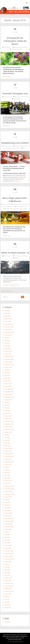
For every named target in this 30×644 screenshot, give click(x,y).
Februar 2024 (8, 384)
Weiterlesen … (7, 76)
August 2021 (8, 465)
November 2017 (9, 586)
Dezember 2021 (9, 454)
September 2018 (9, 559)
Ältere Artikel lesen (7, 291)
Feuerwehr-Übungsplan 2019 (15, 94)
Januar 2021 (8, 483)
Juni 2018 (7, 567)
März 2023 (8, 413)
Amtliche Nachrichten (17, 49)
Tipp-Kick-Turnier (23, 209)
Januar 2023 (8, 419)
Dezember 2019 (9, 519)
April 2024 (8, 378)
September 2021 (9, 462)
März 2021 (7, 478)
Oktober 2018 (8, 556)
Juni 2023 (7, 405)
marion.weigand (7, 146)
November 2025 (9, 327)
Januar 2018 (8, 581)
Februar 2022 (8, 448)
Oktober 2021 (8, 459)
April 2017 (7, 605)
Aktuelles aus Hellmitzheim (21, 47)
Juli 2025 (7, 338)
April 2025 (8, 346)
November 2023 (9, 392)
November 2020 (9, 489)
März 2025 (8, 349)
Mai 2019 (7, 537)
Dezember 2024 (9, 357)
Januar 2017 (8, 608)
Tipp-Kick (16, 209)
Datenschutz (7, 633)
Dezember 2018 (9, 551)
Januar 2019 (8, 548)
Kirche (25, 148)
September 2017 (9, 591)
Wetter (17, 258)
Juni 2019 (7, 535)
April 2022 (8, 443)
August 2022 (8, 432)
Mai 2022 (7, 440)
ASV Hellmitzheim (21, 206)
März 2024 (8, 381)
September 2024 (9, 365)
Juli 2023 (7, 402)
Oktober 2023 (9, 394)
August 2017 (8, 594)
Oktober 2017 (8, 589)
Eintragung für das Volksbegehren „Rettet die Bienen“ (15, 41)
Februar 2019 (8, 546)
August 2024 (8, 367)
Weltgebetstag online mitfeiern (15, 143)
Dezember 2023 (9, 389)
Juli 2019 (7, 532)
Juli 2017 (7, 597)
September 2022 (9, 429)
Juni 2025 (7, 340)
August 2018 (8, 562)
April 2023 (8, 411)
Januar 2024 (8, 386)
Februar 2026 (8, 319)
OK (8, 642)
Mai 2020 (7, 505)
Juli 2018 (7, 564)
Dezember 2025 (9, 324)
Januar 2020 (8, 516)
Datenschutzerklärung (18, 642)
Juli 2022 (7, 435)
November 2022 (9, 424)
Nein (11, 642)
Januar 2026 (8, 322)
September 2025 (9, 332)
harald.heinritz (7, 47)
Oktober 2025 (9, 330)
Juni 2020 (7, 502)
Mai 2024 (7, 375)
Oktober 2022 (9, 427)
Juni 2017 (7, 599)
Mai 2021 (7, 473)
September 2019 (9, 527)
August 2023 (8, 400)
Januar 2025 (8, 354)
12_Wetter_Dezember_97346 (11, 285)
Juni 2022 (7, 438)
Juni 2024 (7, 373)
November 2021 (9, 456)
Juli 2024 (7, 370)
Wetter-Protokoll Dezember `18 (15, 253)
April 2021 (7, 475)
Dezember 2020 (9, 486)
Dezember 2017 (9, 583)
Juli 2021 (7, 467)
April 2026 (8, 313)
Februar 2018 (8, 578)
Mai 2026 (7, 311)
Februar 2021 (8, 481)
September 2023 (9, 397)
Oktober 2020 (9, 492)
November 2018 (9, 554)
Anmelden (8, 622)
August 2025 (8, 335)
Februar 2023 (8, 416)
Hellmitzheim (17, 99)
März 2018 (7, 575)
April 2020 (8, 508)
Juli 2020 (7, 500)
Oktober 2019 (8, 524)
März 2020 (8, 510)
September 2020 (9, 494)
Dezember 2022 (9, 421)
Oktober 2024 (9, 362)
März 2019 (7, 543)
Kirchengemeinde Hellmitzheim (11, 148)
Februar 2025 (8, 351)
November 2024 (9, 359)
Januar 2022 (8, 451)
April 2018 (7, 572)
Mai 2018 (7, 570)
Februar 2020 (8, 513)
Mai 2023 (7, 408)
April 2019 (7, 540)
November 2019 (9, 521)
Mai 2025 (7, 343)
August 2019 (8, 529)
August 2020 (8, 497)
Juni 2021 (7, 470)
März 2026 (8, 316)
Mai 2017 (7, 602)
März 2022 (8, 446)
